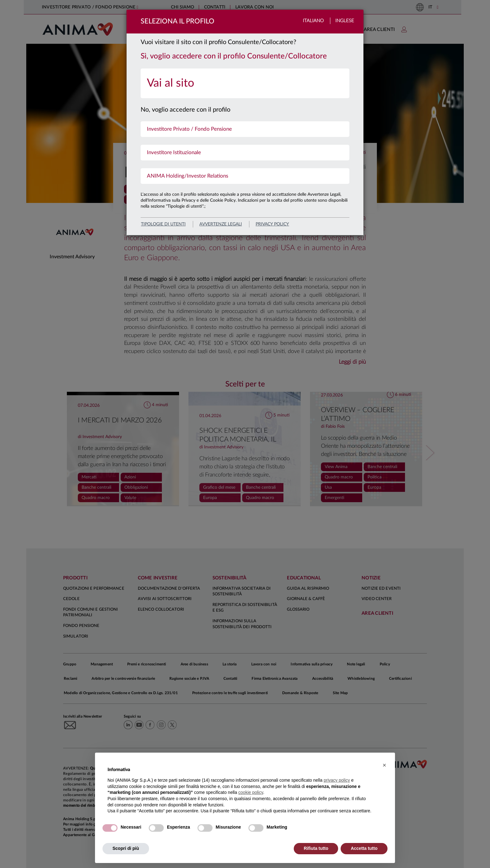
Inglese (345, 21)
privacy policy (272, 224)
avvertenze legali (221, 224)
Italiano (313, 21)
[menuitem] (245, 83)
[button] (384, 765)
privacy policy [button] (337, 780)
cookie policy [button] (251, 792)
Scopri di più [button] (126, 848)
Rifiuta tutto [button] (316, 848)
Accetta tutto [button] (364, 848)
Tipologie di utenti (163, 224)
